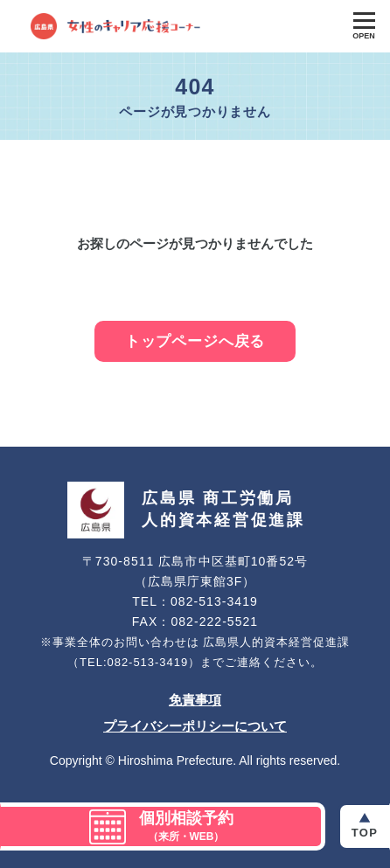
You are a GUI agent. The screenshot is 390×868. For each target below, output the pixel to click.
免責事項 (195, 700)
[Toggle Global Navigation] (364, 26)
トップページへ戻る (195, 341)
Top (365, 833)
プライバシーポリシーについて (195, 726)
